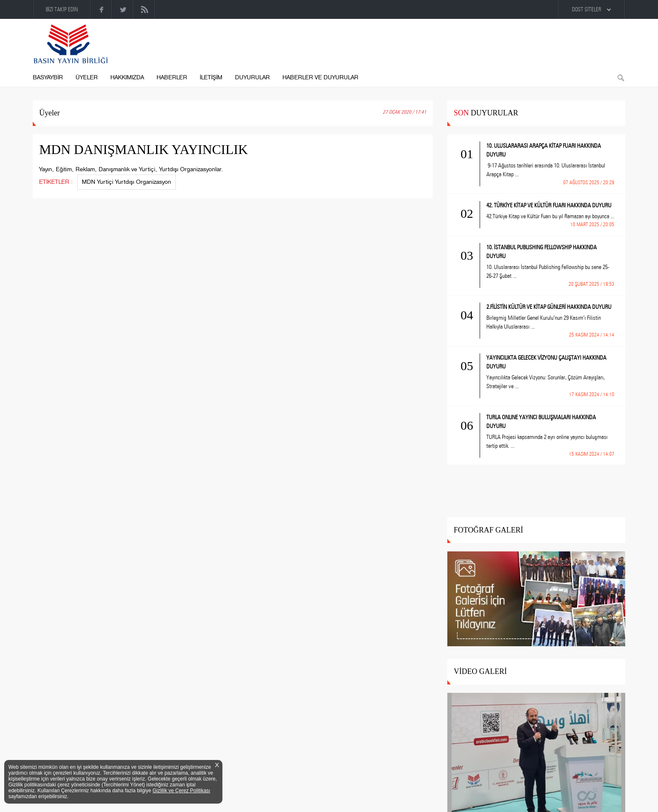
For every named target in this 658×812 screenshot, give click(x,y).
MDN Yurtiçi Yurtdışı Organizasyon (127, 182)
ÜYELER (87, 77)
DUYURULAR (252, 77)
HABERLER (172, 77)
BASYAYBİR (48, 77)
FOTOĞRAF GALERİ (488, 530)
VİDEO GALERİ (480, 671)
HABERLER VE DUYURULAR (320, 77)
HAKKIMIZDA (127, 77)
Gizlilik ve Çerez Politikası (181, 791)
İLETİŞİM (211, 77)
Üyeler (49, 113)
